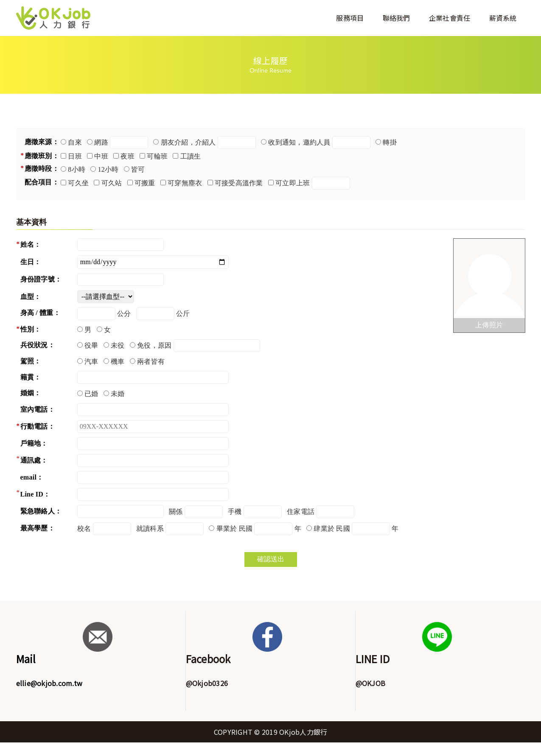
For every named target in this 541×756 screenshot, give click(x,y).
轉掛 (390, 142)
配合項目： (42, 182)
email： (32, 477)
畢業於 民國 (235, 529)
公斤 (183, 314)
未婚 (118, 394)
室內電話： (38, 409)
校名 (84, 529)
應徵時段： (42, 169)
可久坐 (78, 183)
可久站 (112, 183)
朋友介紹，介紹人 (188, 142)
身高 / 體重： (40, 313)
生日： (31, 262)
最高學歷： (38, 528)
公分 (124, 314)
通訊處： (34, 460)
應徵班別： (42, 156)
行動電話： (38, 426)
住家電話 (301, 512)
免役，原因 (154, 345)
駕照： (31, 361)
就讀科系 (150, 529)
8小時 (77, 169)
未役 (118, 345)
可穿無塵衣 (185, 183)
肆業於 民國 (332, 529)
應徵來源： (42, 142)
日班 (75, 156)
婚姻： (31, 393)
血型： (31, 297)
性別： (31, 329)
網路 (101, 142)
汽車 (91, 361)
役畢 (91, 345)
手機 (235, 512)
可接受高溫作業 (239, 183)
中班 (101, 156)
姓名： (31, 244)
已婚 (91, 394)
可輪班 (157, 156)
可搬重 (145, 183)
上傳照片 (489, 325)
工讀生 (191, 156)
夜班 (128, 156)
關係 (176, 512)
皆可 (138, 169)
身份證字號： (41, 279)
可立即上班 (293, 183)
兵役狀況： (38, 345)
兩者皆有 (151, 361)
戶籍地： (34, 443)
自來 (75, 142)
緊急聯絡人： (41, 511)
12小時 (108, 169)
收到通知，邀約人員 (299, 142)
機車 (118, 361)
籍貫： (31, 377)
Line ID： (35, 494)
